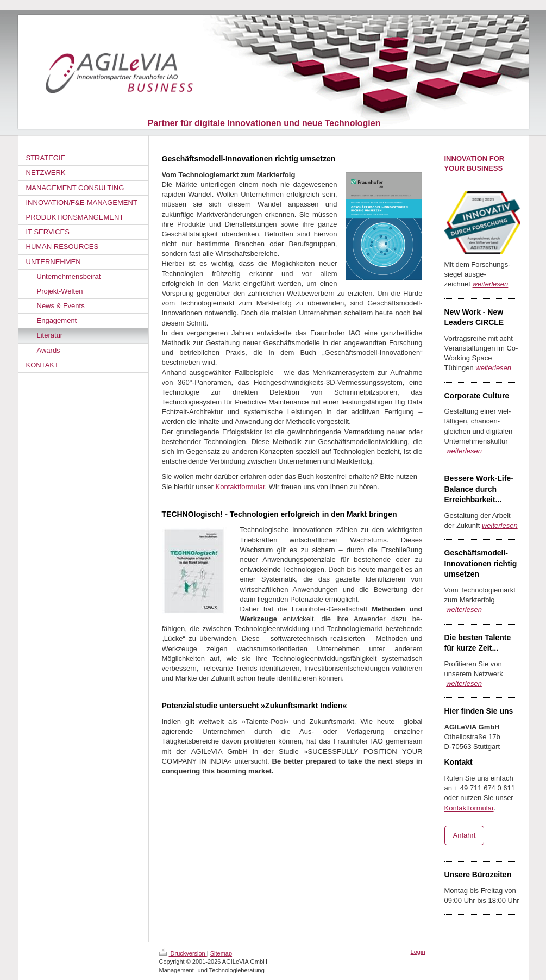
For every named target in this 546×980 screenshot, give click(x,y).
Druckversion (183, 953)
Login (418, 952)
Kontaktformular (240, 487)
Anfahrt (465, 835)
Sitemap (221, 953)
